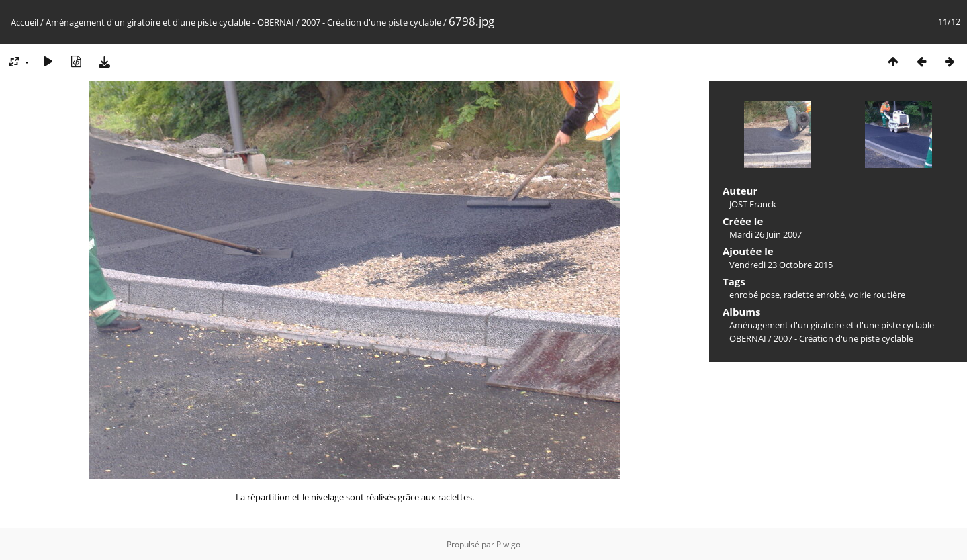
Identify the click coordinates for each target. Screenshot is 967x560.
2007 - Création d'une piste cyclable (371, 22)
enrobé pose (754, 295)
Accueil (25, 22)
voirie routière (877, 295)
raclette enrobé (814, 295)
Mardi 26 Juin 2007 (766, 234)
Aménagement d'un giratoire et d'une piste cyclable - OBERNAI (170, 22)
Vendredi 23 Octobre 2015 (781, 265)
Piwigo (508, 544)
